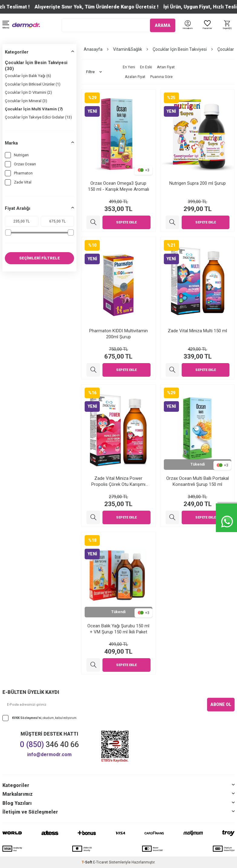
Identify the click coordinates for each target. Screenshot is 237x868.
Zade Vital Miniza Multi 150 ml (197, 331)
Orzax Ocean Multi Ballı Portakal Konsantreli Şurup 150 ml (198, 481)
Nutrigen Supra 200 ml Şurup (198, 183)
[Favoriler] (207, 25)
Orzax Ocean (20, 164)
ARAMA (163, 25)
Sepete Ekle (126, 222)
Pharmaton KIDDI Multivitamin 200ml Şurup (118, 334)
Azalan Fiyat (135, 77)
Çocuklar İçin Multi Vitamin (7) (34, 109)
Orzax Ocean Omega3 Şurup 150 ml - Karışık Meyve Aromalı (118, 186)
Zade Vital (18, 182)
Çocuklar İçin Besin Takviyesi (180, 49)
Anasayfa (93, 49)
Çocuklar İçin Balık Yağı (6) (28, 76)
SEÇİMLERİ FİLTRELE (39, 258)
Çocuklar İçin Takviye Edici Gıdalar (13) (38, 117)
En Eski (146, 67)
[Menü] (6, 25)
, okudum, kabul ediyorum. (40, 718)
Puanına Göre (161, 77)
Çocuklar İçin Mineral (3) (26, 101)
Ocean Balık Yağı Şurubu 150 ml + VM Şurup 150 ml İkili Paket (118, 629)
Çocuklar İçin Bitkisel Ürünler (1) (33, 84)
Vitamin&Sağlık (128, 49)
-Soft (87, 862)
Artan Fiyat (166, 67)
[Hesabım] (188, 29)
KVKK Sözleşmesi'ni (27, 718)
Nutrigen (17, 155)
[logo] (26, 25)
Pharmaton (19, 173)
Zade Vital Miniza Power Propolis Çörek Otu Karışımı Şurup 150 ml (118, 481)
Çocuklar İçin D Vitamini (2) (28, 92)
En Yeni (129, 67)
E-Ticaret (101, 862)
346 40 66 (49, 744)
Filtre (94, 72)
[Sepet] (227, 25)
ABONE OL (221, 704)
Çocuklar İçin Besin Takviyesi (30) (36, 66)
